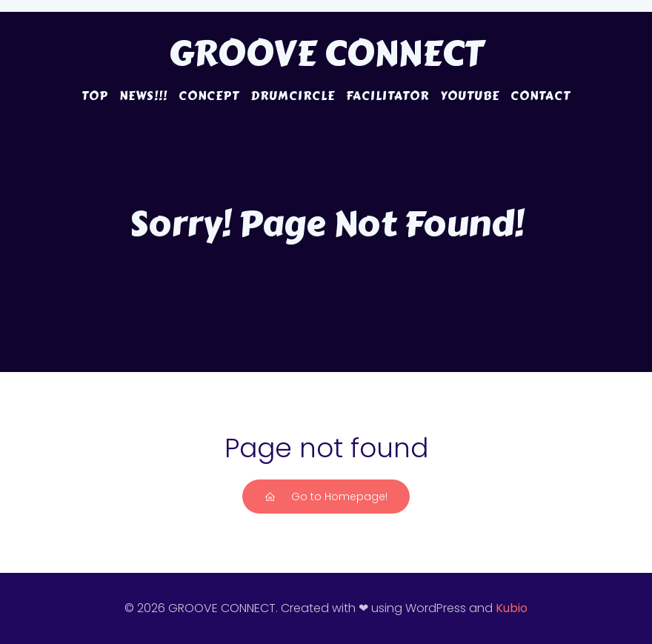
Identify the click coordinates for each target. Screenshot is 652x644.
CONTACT (540, 96)
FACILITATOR (387, 96)
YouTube (470, 96)
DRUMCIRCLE (293, 96)
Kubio (512, 608)
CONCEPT (209, 96)
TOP (95, 96)
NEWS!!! (143, 96)
